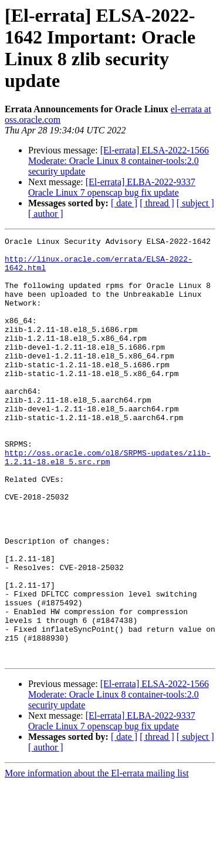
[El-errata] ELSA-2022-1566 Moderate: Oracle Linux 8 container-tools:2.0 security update (119, 161)
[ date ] (124, 203)
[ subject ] (195, 203)
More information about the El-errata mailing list (97, 858)
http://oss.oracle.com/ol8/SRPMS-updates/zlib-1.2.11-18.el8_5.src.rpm (108, 502)
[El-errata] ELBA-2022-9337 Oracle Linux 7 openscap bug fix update (112, 187)
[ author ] (46, 214)
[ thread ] (157, 203)
